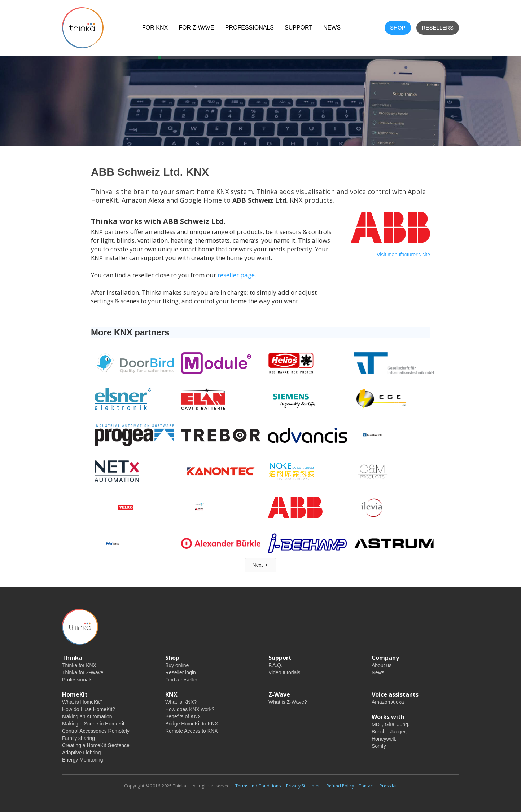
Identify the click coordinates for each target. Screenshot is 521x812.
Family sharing (78, 738)
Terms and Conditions (258, 786)
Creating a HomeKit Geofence (96, 745)
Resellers (438, 28)
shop (398, 28)
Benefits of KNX (183, 716)
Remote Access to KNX (192, 731)
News (378, 672)
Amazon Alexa (388, 702)
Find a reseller (181, 680)
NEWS (332, 28)
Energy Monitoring (83, 760)
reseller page (236, 275)
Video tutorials (284, 672)
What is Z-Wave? (288, 702)
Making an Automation (87, 716)
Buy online (177, 665)
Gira (390, 724)
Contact (366, 786)
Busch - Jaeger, (389, 732)
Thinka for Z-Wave (83, 672)
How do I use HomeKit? (89, 709)
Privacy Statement (304, 786)
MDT (377, 724)
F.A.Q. (275, 665)
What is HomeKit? (82, 702)
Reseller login (181, 672)
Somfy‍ (379, 746)
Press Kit (388, 786)
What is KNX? (181, 702)
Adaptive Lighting (81, 753)
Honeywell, (384, 739)
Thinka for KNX (79, 665)
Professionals (249, 28)
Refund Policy (340, 786)
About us (382, 665)
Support (299, 28)
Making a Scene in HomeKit (93, 724)
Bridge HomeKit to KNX (192, 724)
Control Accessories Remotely (96, 731)
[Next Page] (261, 565)
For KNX (155, 28)
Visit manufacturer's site (403, 255)
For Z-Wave (196, 28)
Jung (403, 724)
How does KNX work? (190, 709)
